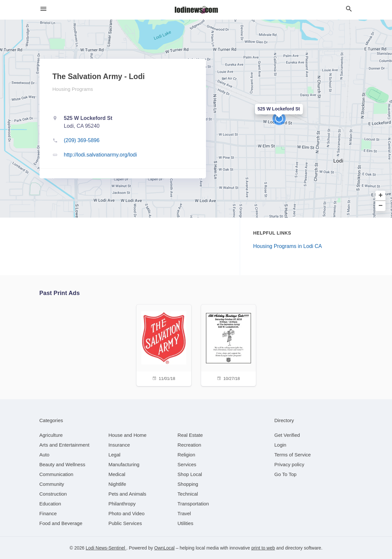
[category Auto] (45, 455)
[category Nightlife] (117, 484)
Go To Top (286, 474)
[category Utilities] (185, 523)
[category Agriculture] (51, 435)
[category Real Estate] (190, 435)
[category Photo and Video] (126, 513)
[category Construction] (53, 494)
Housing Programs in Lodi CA (288, 246)
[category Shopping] (188, 484)
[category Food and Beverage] (61, 523)
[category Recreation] (189, 445)
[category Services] (187, 464)
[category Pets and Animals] (127, 494)
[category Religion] (186, 455)
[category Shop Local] (190, 474)
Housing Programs (73, 89)
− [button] (381, 206)
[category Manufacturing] (124, 464)
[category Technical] (188, 494)
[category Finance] (48, 513)
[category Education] (50, 504)
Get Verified (287, 435)
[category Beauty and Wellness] (63, 464)
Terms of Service (293, 455)
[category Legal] (114, 455)
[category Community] (52, 484)
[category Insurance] (119, 445)
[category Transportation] (193, 504)
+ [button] (381, 196)
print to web (263, 548)
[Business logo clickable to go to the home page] (196, 10)
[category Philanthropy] (122, 504)
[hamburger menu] (43, 9)
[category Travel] (184, 513)
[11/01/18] (164, 345)
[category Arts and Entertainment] (64, 445)
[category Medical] (117, 474)
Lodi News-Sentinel (106, 548)
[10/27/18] (228, 345)
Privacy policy (290, 464)
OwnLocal (165, 548)
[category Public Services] (125, 523)
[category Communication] (56, 474)
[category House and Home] (127, 435)
